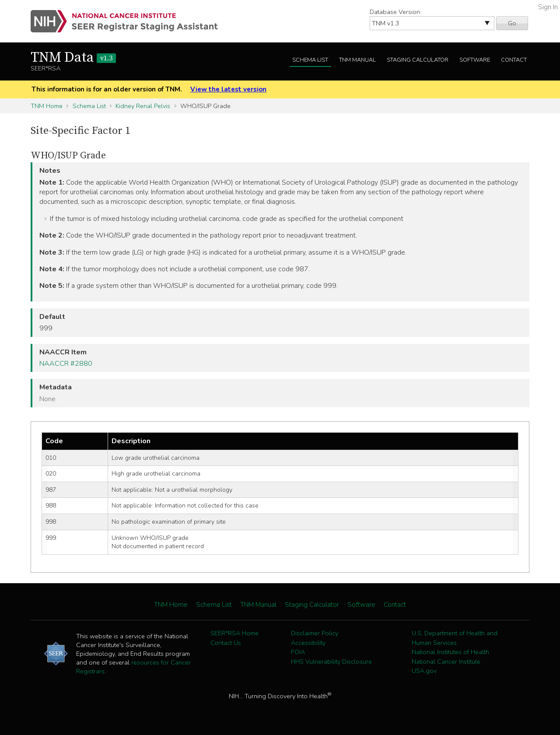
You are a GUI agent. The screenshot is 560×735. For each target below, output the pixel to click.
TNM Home (47, 106)
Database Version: (395, 12)
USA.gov (424, 671)
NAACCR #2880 (66, 364)
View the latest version (228, 89)
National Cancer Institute (446, 661)
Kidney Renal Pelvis (143, 106)
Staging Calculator (418, 60)
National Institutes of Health (450, 652)
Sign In (548, 7)
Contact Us (226, 643)
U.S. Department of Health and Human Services (455, 638)
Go (512, 23)
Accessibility (308, 643)
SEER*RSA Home (234, 633)
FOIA (298, 652)
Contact (514, 60)
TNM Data (73, 58)
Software (475, 60)
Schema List (310, 60)
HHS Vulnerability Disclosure (331, 661)
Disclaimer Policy (315, 633)
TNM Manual (357, 60)
